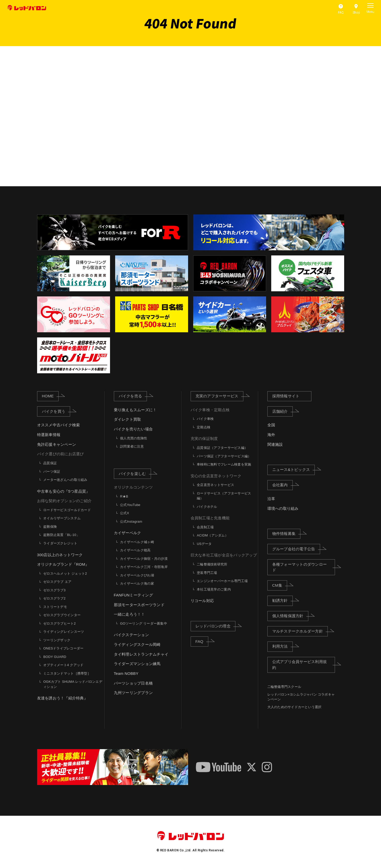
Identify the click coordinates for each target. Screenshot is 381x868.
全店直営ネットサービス (215, 485)
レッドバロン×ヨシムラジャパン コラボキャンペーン (301, 697)
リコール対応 (202, 601)
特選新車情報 (49, 435)
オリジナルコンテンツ (133, 487)
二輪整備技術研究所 (212, 564)
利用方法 (282, 646)
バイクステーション (131, 635)
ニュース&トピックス (294, 469)
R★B (124, 496)
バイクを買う (56, 411)
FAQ (202, 641)
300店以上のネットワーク (60, 555)
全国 (271, 425)
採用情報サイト (286, 396)
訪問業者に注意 (132, 446)
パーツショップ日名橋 (133, 683)
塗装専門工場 (207, 573)
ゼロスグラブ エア (57, 582)
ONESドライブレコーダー (63, 648)
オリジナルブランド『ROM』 (63, 564)
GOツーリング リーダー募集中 (144, 623)
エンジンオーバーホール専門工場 (222, 581)
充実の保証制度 (204, 439)
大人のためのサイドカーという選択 (295, 707)
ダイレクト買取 (128, 420)
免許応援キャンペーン (57, 444)
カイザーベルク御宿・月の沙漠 (144, 559)
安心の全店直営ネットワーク (216, 476)
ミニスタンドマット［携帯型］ (67, 673)
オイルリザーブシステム (62, 518)
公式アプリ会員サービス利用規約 (304, 665)
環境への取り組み (283, 508)
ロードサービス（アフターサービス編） (224, 496)
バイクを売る (133, 396)
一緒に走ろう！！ (129, 614)
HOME (50, 396)
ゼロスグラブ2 (54, 598)
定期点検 (204, 427)
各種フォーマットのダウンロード (304, 567)
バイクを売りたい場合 (133, 429)
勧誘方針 (282, 600)
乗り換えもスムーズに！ (135, 410)
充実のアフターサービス (219, 396)
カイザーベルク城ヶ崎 (137, 542)
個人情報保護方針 (290, 616)
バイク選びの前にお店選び (61, 454)
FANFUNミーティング (133, 595)
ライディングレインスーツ (64, 632)
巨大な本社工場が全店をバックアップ (224, 555)
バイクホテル (207, 507)
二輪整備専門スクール (284, 687)
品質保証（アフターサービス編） (222, 448)
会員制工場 (205, 527)
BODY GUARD (55, 657)
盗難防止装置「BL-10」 (61, 535)
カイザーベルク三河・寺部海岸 (144, 567)
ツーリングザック (57, 640)
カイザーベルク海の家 (137, 583)
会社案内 (282, 485)
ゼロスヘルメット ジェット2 (65, 573)
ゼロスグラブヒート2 (59, 623)
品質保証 (50, 463)
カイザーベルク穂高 (135, 550)
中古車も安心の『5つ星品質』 (64, 491)
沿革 (271, 499)
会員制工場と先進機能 (210, 518)
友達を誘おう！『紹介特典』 (62, 698)
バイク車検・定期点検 (210, 410)
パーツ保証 (52, 472)
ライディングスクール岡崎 (137, 644)
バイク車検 (205, 419)
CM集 (280, 585)
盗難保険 (50, 527)
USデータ (204, 544)
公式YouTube (130, 505)
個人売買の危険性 (134, 438)
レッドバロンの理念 (215, 626)
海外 (271, 435)
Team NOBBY (126, 673)
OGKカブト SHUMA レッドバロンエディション (73, 684)
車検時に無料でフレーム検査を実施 (224, 464)
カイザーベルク (128, 533)
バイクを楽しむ (135, 473)
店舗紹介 (282, 411)
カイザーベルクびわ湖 (137, 575)
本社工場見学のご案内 (214, 589)
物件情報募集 (286, 533)
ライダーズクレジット (60, 543)
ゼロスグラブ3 (54, 590)
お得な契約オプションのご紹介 (64, 501)
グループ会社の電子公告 (296, 549)
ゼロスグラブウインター (62, 615)
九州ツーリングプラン (133, 693)
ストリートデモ (55, 607)
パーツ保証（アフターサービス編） (224, 456)
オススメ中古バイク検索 (59, 425)
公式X (124, 513)
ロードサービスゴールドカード (67, 510)
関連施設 (275, 444)
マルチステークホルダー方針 (300, 631)
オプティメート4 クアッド (63, 665)
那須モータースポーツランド (139, 605)
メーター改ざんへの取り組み (65, 480)
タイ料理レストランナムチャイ (141, 654)
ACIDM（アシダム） (213, 536)
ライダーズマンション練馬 (137, 664)
